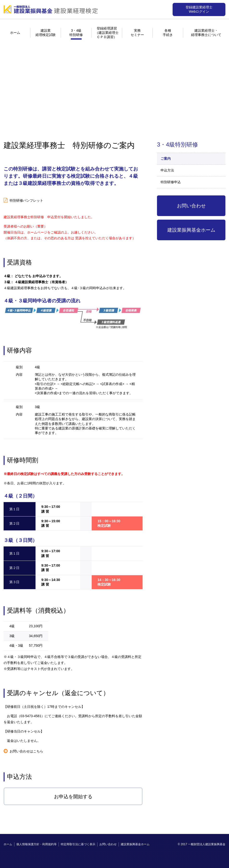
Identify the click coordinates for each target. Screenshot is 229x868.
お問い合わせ (191, 206)
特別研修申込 (171, 182)
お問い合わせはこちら (26, 751)
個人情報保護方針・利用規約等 (36, 844)
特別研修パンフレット (26, 200)
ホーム (15, 33)
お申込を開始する (73, 797)
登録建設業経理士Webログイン (199, 9)
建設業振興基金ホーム (191, 230)
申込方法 (167, 170)
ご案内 (166, 158)
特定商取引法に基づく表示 (78, 844)
